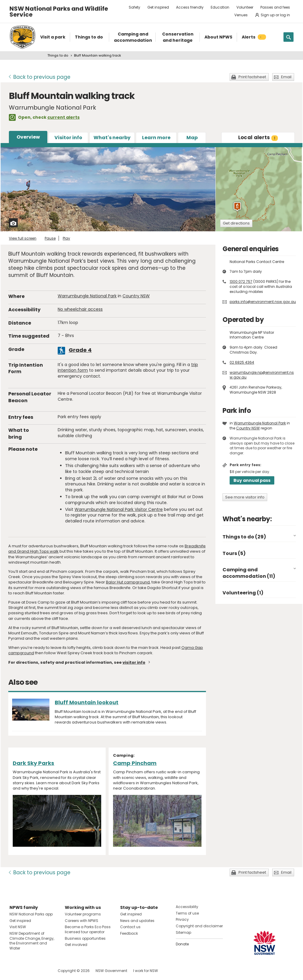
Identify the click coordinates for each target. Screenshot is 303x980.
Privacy (182, 919)
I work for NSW (146, 971)
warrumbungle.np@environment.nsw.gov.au (262, 375)
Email (286, 77)
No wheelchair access (80, 309)
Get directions (236, 223)
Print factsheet (252, 77)
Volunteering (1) (243, 593)
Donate (182, 944)
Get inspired (158, 7)
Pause (50, 238)
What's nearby (112, 138)
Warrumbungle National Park (87, 296)
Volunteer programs (83, 914)
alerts (258, 137)
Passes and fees (275, 7)
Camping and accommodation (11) (249, 573)
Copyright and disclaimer (199, 926)
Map (192, 138)
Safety (134, 7)
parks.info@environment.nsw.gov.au (263, 302)
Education (220, 7)
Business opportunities (85, 938)
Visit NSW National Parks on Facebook (15, 971)
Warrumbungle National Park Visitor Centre (119, 509)
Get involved (76, 945)
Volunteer (245, 7)
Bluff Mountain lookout (87, 702)
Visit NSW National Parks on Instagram (28, 971)
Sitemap (183, 932)
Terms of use (187, 913)
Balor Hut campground (128, 582)
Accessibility (187, 907)
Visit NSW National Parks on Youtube (40, 971)
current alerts (63, 117)
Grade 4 (80, 350)
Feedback (129, 933)
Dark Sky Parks (33, 763)
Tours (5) (234, 553)
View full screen (23, 238)
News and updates (137, 921)
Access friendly (190, 7)
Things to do (58, 55)
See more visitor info (245, 497)
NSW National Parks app (31, 914)
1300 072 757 (241, 282)
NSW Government (111, 971)
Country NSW (136, 296)
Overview (28, 137)
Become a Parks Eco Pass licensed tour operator (88, 929)
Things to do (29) (244, 537)
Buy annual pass (252, 480)
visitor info (134, 662)
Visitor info (68, 138)
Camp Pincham (135, 763)
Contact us (130, 927)
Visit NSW (18, 927)
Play (66, 238)
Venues (241, 15)
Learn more (156, 138)
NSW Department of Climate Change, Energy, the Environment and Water (32, 941)
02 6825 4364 (242, 362)
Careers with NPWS (82, 921)
